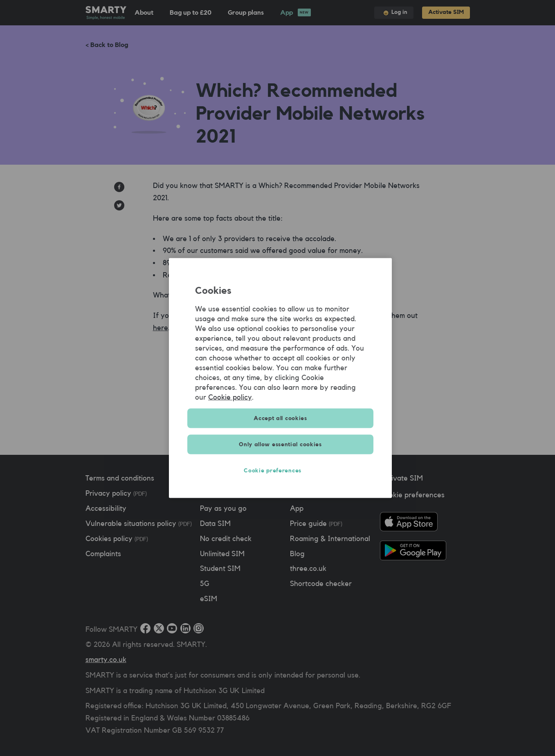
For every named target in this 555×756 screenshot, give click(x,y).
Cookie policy (230, 397)
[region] (280, 378)
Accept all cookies (280, 418)
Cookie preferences (280, 471)
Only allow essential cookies (280, 445)
